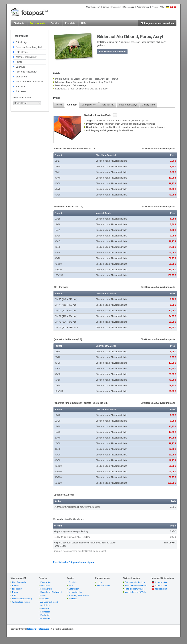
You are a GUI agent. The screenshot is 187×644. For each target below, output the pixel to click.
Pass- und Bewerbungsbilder (30, 47)
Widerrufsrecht (143, 7)
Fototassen (21, 91)
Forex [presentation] (59, 105)
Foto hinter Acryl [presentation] (128, 105)
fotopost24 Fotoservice (38, 629)
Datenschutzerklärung (22, 599)
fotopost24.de (161, 582)
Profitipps (73, 599)
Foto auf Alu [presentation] (108, 105)
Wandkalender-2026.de (135, 592)
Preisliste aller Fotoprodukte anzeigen (73, 562)
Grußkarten (21, 77)
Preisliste (73, 582)
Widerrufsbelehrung (21, 602)
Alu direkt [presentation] (72, 105)
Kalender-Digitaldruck (26, 57)
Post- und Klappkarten (26, 72)
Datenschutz (129, 7)
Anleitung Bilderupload (79, 595)
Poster (19, 62)
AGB (162, 7)
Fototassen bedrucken (135, 582)
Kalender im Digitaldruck (51, 592)
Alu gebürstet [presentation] (89, 105)
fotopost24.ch (161, 586)
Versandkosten (75, 592)
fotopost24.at (161, 589)
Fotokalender (22, 52)
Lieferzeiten (74, 589)
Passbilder (45, 586)
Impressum (116, 7)
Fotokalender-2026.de (135, 589)
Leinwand (20, 67)
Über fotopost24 (93, 7)
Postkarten (45, 615)
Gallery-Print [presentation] (148, 105)
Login (99, 582)
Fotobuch (20, 87)
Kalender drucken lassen (136, 586)
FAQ (71, 586)
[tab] (59, 105)
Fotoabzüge (21, 42)
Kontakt (106, 7)
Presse (155, 7)
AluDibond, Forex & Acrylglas (30, 82)
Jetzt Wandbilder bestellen (112, 52)
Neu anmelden (103, 586)
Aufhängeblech (108, 130)
